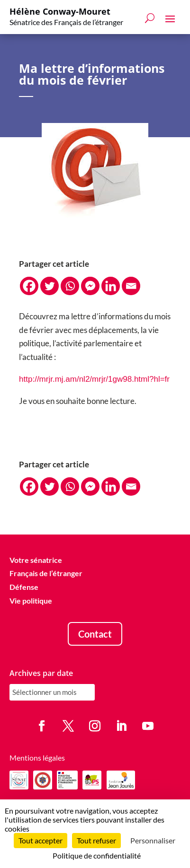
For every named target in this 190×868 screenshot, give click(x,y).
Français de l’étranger (46, 574)
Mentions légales (37, 758)
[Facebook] (29, 286)
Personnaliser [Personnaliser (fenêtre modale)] (153, 840)
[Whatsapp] (70, 286)
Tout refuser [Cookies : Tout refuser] (96, 840)
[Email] (131, 286)
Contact (95, 634)
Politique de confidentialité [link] (97, 855)
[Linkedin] (111, 286)
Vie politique (31, 601)
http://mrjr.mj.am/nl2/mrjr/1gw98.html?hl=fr (94, 379)
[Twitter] (50, 286)
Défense (24, 587)
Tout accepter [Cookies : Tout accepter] (41, 840)
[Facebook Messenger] (90, 286)
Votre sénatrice (36, 560)
